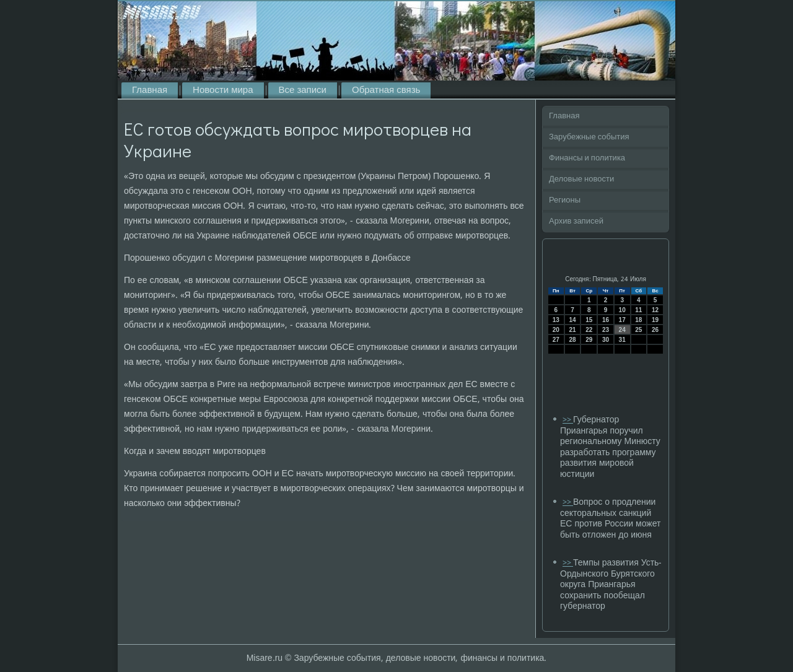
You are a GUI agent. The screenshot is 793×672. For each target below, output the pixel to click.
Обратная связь (386, 90)
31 (622, 340)
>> (568, 420)
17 (622, 320)
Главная (150, 90)
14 (572, 320)
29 (589, 340)
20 (556, 330)
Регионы (565, 200)
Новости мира (223, 90)
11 (638, 310)
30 (606, 340)
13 (556, 320)
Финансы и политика (587, 158)
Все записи (303, 90)
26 (655, 330)
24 (622, 330)
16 (606, 320)
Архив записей (576, 221)
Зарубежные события (589, 137)
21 (572, 330)
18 (638, 320)
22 (589, 330)
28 (572, 340)
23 (606, 330)
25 (638, 330)
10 (622, 310)
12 (655, 310)
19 (655, 320)
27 (556, 340)
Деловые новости (581, 179)
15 (589, 320)
